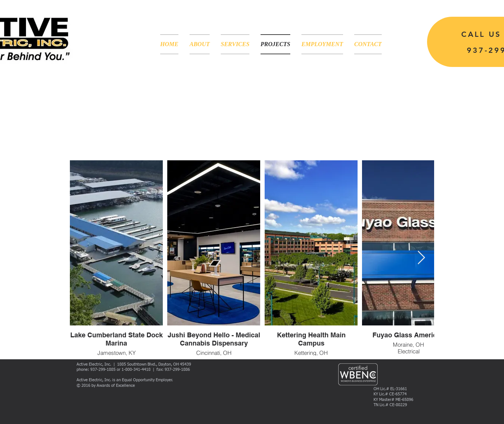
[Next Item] (421, 258)
